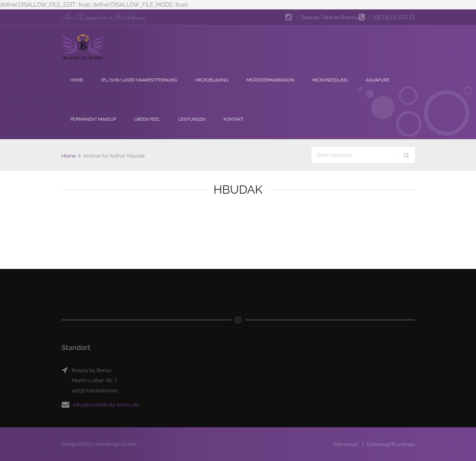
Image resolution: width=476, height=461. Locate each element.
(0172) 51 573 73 (394, 17)
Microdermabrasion (270, 80)
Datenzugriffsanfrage (391, 444)
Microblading (212, 80)
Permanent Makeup (94, 119)
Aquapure (378, 80)
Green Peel (147, 119)
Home (77, 80)
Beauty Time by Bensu (329, 17)
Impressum (346, 444)
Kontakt (234, 119)
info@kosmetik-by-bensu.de (106, 405)
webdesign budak (116, 444)
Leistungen (192, 119)
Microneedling (330, 80)
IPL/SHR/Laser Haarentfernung (139, 80)
